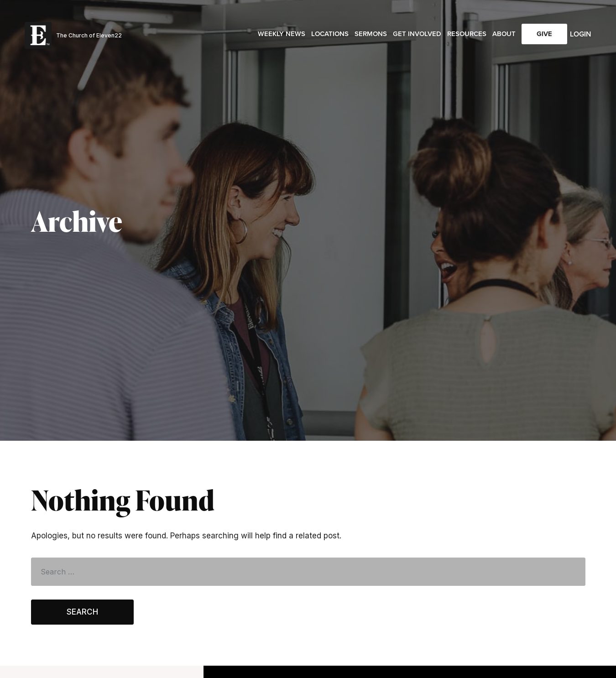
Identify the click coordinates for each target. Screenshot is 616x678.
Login (581, 34)
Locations (330, 34)
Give (544, 34)
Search (82, 612)
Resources (467, 34)
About (504, 34)
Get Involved (417, 34)
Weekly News (282, 34)
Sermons (371, 34)
